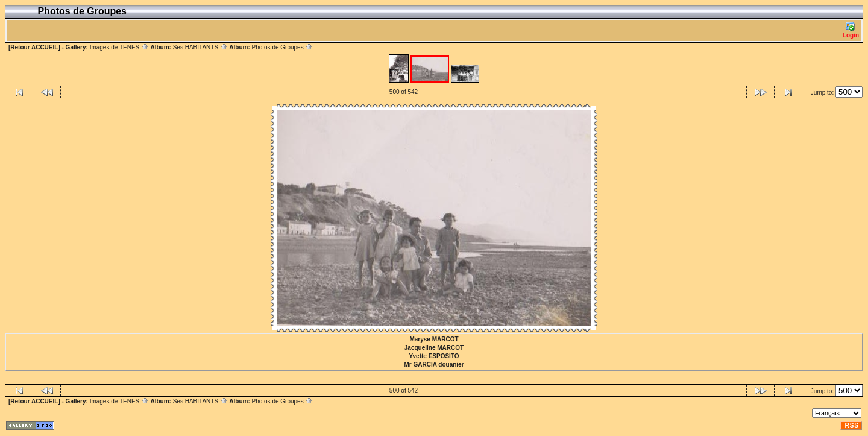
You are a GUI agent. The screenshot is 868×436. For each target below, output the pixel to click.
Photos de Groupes (282, 47)
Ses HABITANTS (200, 47)
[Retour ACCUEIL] (34, 47)
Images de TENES (119, 47)
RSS (852, 425)
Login (851, 30)
